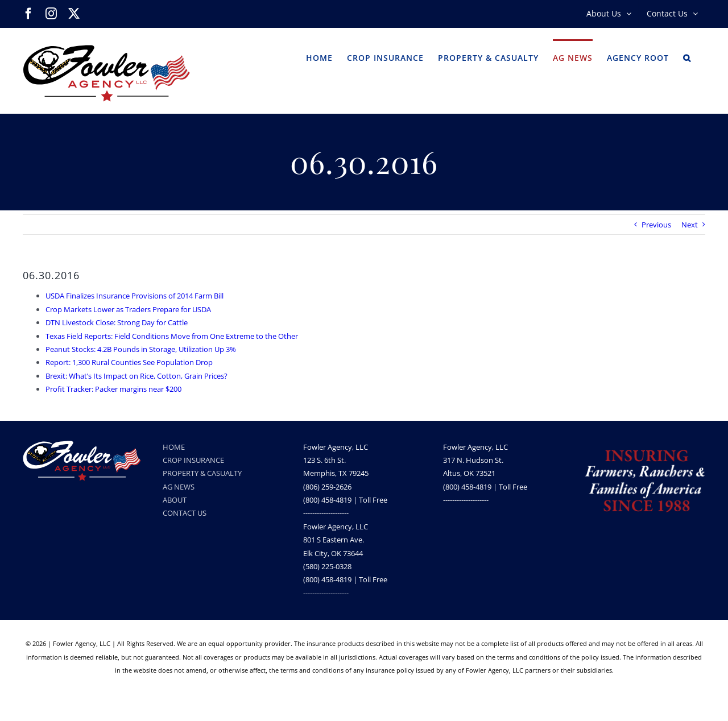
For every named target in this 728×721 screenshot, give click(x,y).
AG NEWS (179, 487)
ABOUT (175, 500)
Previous (656, 225)
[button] (687, 57)
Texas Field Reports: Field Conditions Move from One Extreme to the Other (172, 336)
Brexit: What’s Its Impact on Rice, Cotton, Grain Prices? (136, 376)
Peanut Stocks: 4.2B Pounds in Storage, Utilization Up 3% (141, 349)
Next (690, 225)
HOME (174, 447)
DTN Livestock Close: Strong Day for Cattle (117, 322)
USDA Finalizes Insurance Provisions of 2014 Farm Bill (135, 296)
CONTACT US (185, 513)
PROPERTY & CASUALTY (202, 473)
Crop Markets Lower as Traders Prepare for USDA (128, 309)
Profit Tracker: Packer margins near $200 (113, 389)
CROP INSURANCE (193, 460)
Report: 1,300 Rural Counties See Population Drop (129, 362)
